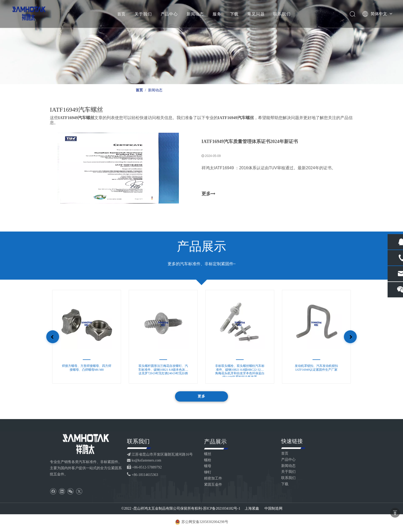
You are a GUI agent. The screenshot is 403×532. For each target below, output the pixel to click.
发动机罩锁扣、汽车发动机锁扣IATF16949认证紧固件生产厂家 (316, 368)
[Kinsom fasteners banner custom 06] (201, 42)
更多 (208, 194)
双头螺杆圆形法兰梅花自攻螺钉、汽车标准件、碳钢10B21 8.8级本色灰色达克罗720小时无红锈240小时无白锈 (163, 371)
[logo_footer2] (86, 445)
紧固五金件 (213, 485)
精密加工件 (213, 479)
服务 (217, 14)
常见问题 (256, 14)
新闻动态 (195, 14)
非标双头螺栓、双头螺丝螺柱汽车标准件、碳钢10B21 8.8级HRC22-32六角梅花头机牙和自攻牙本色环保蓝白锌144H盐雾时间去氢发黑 (240, 371)
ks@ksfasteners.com (146, 461)
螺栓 (208, 461)
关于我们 (143, 14)
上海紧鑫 (252, 509)
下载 (234, 14)
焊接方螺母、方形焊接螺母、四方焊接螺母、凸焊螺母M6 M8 (87, 368)
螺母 (208, 467)
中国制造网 (273, 509)
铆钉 (208, 473)
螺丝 (208, 454)
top (395, 513)
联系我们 (282, 14)
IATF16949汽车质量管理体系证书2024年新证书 (250, 142)
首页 (122, 14)
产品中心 (169, 14)
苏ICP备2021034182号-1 (222, 509)
